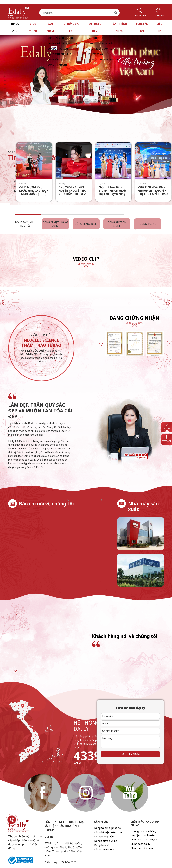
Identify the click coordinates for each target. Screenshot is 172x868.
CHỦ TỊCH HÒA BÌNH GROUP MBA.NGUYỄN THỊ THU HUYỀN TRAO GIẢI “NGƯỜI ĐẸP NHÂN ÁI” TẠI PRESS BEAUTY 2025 (153, 195)
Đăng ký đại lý (167, 428)
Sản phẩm (50, 27)
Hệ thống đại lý (71, 27)
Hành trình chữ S (119, 27)
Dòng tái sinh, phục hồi (24, 224)
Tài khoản (159, 12)
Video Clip (86, 259)
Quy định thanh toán (143, 835)
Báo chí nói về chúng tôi (46, 504)
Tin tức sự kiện (94, 27)
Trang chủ (15, 27)
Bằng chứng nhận (135, 318)
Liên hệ (159, 27)
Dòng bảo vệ (148, 224)
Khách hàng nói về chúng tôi (125, 636)
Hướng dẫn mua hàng (143, 831)
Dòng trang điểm (86, 224)
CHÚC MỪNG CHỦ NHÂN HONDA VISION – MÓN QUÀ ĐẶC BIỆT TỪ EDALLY (34, 192)
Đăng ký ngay (130, 754)
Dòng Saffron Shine (117, 224)
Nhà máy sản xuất (143, 506)
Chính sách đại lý (140, 844)
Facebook (167, 439)
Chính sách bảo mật (142, 848)
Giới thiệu (33, 27)
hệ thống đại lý (87, 726)
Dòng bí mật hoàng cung (55, 224)
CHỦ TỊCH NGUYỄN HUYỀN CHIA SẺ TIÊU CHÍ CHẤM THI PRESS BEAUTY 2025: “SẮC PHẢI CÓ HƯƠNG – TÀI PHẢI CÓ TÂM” (74, 195)
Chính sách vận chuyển (144, 839)
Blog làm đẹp (142, 27)
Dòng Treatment (104, 849)
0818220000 (140, 13)
